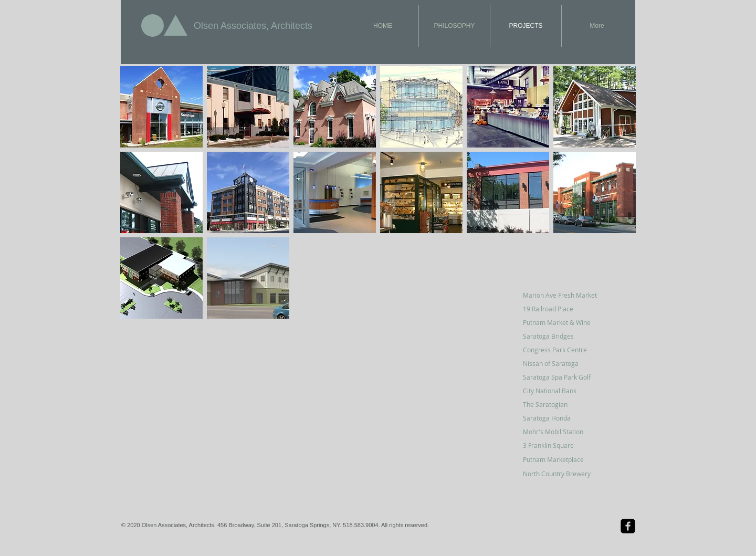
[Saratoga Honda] (560, 418)
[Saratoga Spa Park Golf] (560, 377)
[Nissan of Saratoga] (560, 363)
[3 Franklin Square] (560, 445)
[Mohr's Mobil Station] (560, 432)
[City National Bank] (560, 391)
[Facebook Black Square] (628, 526)
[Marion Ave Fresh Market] (560, 295)
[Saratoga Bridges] (560, 336)
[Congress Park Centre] (560, 350)
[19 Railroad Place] (560, 309)
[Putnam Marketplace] (560, 459)
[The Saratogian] (560, 404)
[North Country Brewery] (565, 474)
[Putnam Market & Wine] (560, 322)
